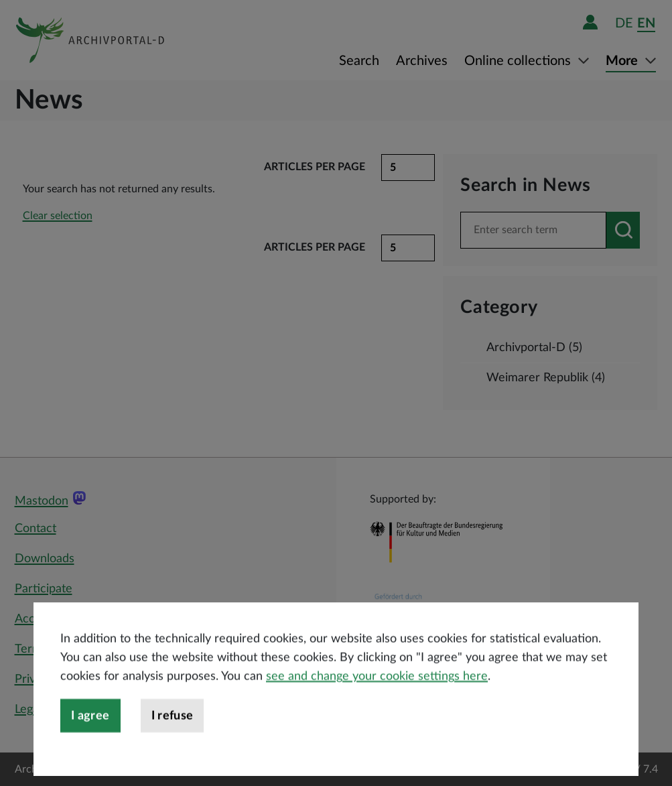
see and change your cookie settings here (377, 698)
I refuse (173, 738)
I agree (90, 738)
